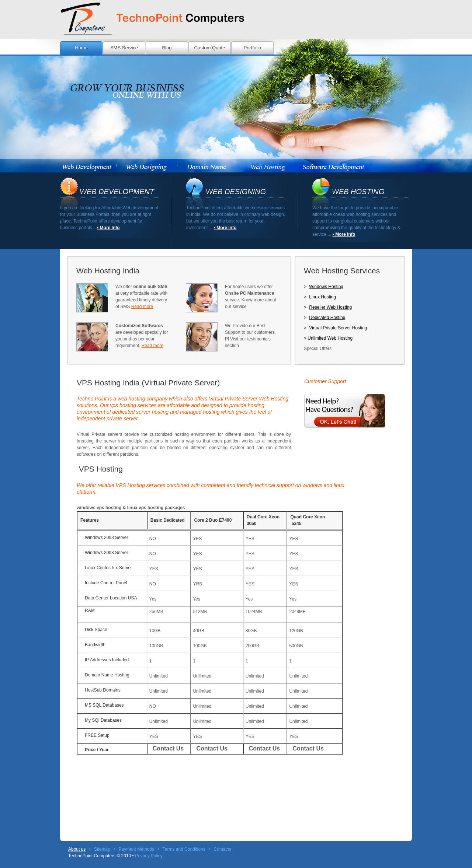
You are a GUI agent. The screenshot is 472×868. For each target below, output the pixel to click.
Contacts (222, 849)
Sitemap (102, 849)
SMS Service (124, 48)
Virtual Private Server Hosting (338, 328)
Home (81, 48)
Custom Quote (210, 48)
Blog (167, 48)
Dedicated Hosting (327, 318)
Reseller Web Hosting (330, 307)
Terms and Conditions (184, 849)
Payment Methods (137, 849)
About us (77, 849)
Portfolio (253, 48)
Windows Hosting (326, 287)
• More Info (108, 228)
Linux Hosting (322, 297)
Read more (142, 307)
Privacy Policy (149, 856)
